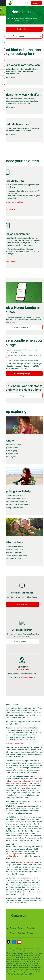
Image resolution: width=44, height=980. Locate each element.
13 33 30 (15, 768)
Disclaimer (22, 933)
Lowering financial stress (14, 508)
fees (6, 358)
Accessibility (32, 928)
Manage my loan (11, 457)
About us (13, 928)
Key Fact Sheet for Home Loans (13, 744)
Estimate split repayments (14, 552)
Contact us (19, 916)
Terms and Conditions (22, 964)
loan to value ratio (27, 862)
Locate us (5, 928)
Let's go (22, 396)
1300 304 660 (22, 669)
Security (4, 933)
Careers (21, 928)
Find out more (10, 78)
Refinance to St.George (13, 445)
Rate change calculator (13, 559)
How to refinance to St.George (15, 499)
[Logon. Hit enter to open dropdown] (37, 3)
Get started (22, 605)
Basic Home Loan (25, 786)
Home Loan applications (22, 781)
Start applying (9, 209)
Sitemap (30, 933)
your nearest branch (28, 678)
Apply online (22, 29)
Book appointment (11, 261)
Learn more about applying (13, 202)
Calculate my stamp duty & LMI (16, 556)
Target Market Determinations (11, 966)
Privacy (13, 933)
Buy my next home (11, 454)
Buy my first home (11, 448)
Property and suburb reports (15, 496)
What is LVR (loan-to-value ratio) (16, 505)
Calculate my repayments (14, 546)
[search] (27, 3)
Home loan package (22, 374)
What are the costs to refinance (16, 502)
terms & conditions (11, 856)
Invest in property (11, 451)
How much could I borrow (14, 549)
